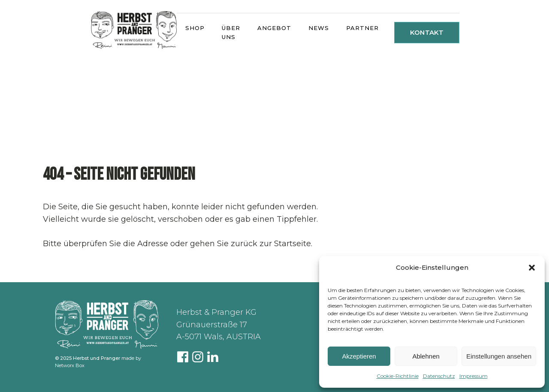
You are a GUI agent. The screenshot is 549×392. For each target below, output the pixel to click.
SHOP (195, 28)
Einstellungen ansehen (499, 356)
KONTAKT (427, 32)
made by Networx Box (98, 362)
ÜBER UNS (231, 32)
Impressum (474, 376)
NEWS (319, 28)
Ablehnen (426, 356)
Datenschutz (439, 376)
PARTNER (362, 28)
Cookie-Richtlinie (398, 376)
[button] (532, 268)
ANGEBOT (274, 28)
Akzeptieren (359, 356)
